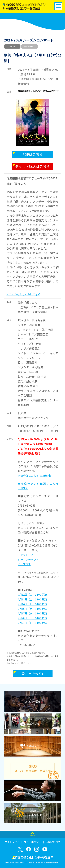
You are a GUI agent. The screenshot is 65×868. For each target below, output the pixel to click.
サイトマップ (12, 842)
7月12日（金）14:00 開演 (32, 594)
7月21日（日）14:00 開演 (32, 623)
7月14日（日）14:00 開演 (32, 604)
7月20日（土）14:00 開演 (32, 618)
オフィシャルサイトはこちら (23, 294)
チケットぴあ (26, 555)
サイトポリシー (33, 842)
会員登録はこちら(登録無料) (34, 476)
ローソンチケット (28, 559)
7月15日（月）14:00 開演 (32, 609)
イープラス (24, 564)
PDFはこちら (33, 154)
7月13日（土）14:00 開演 (32, 599)
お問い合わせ (53, 842)
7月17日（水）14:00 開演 (32, 613)
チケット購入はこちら (33, 166)
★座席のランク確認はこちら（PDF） (38, 486)
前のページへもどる (33, 673)
